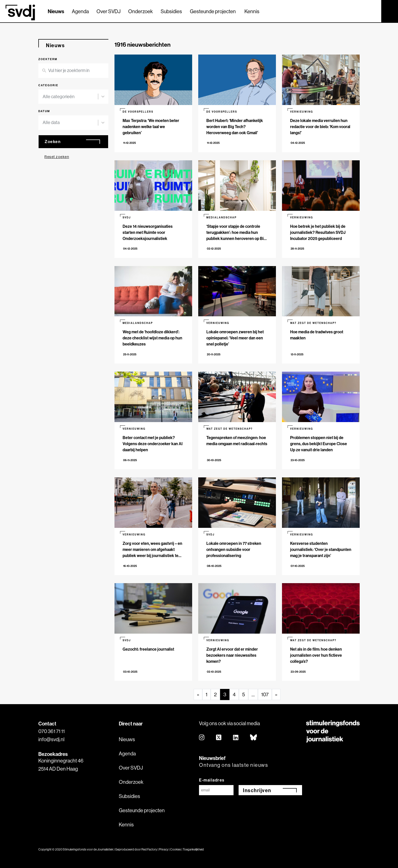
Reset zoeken (57, 157)
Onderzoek (140, 11)
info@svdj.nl (51, 739)
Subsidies (171, 11)
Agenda (80, 11)
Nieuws (56, 11)
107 (265, 694)
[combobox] (70, 97)
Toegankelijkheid (193, 849)
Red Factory (149, 849)
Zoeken (53, 142)
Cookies (176, 849)
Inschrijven (257, 790)
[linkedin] (236, 738)
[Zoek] (373, 11)
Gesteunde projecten (213, 11)
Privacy (164, 849)
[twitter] (219, 738)
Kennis (252, 11)
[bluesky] (254, 738)
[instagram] (202, 738)
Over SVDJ (109, 11)
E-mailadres (212, 780)
